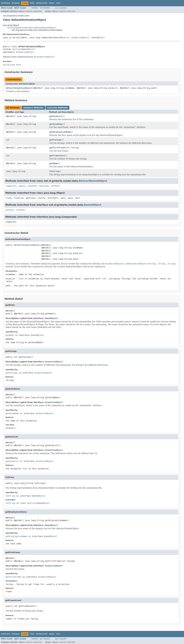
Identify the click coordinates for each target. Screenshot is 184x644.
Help (58, 3)
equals (22, 186)
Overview (5, 3)
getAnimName (56, 124)
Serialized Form (12, 65)
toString (54, 171)
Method (38, 11)
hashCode (44, 186)
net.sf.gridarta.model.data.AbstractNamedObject (31, 28)
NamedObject (61, 38)
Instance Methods (33, 108)
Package (16, 3)
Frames (35, 8)
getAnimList (56, 116)
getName (54, 163)
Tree (32, 3)
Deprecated (42, 3)
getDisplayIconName (60, 132)
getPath (33, 186)
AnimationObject (80, 38)
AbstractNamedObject (24, 49)
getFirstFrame (57, 148)
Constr (29, 11)
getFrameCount (57, 156)
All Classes (61, 8)
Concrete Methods (58, 108)
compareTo (11, 186)
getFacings (55, 140)
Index (52, 3)
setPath (55, 186)
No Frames (45, 8)
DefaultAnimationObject (19, 88)
